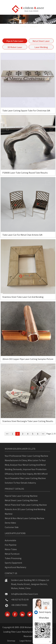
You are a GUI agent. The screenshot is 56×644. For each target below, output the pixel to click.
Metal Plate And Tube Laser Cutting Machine (26, 505)
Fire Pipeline (11, 545)
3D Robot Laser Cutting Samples (15, 48)
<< (7, 434)
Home (23, 26)
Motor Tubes (11, 549)
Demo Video (10, 523)
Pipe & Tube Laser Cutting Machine (21, 496)
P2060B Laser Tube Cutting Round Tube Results (25, 173)
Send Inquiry (45, 612)
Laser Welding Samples (41, 48)
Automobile (10, 540)
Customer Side (12, 527)
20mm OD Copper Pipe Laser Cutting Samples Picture (28, 359)
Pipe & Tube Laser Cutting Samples (15, 41)
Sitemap (11, 641)
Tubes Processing (13, 558)
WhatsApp (44, 618)
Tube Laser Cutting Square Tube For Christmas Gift (26, 111)
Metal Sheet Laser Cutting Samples (41, 41)
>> (43, 434)
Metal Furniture (12, 554)
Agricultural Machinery (15, 567)
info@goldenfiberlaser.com (24, 594)
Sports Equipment (13, 563)
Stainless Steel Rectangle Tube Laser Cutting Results (28, 421)
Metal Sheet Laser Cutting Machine (21, 500)
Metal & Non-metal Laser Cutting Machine (24, 518)
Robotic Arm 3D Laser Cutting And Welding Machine (25, 512)
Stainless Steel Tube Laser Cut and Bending (23, 297)
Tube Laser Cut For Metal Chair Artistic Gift (22, 235)
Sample (34, 26)
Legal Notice (25, 641)
